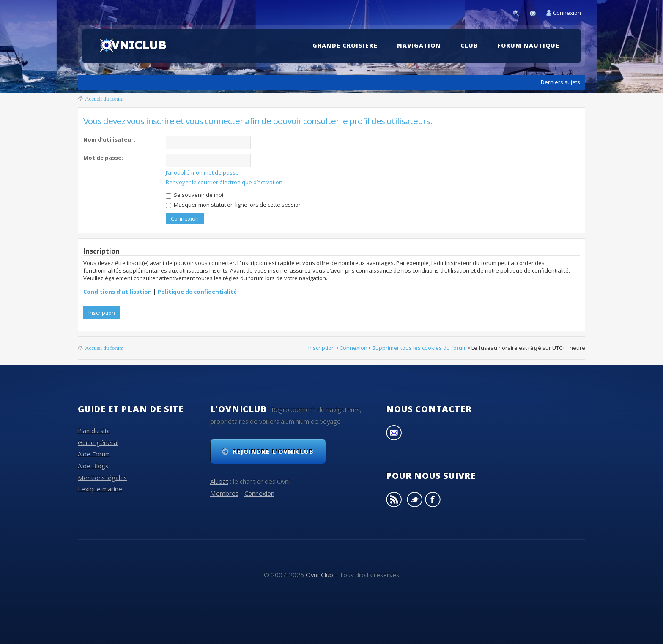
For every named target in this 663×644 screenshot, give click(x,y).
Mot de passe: (103, 158)
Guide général (98, 442)
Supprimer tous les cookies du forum (419, 347)
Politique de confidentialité (197, 291)
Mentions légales (102, 477)
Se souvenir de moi (195, 195)
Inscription (102, 312)
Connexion (567, 13)
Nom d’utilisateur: (109, 139)
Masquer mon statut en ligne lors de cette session (234, 205)
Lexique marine (100, 488)
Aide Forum (94, 453)
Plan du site (94, 430)
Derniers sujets (560, 82)
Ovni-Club (319, 574)
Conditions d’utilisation (118, 291)
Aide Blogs (93, 465)
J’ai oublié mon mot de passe (202, 172)
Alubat (219, 481)
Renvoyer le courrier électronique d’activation (224, 182)
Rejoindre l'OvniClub (273, 451)
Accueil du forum (104, 99)
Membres (224, 492)
